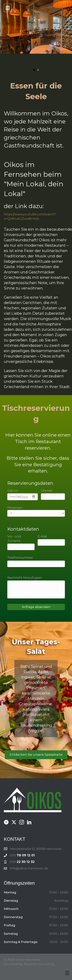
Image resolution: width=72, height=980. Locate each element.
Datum (23, 494)
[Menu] (67, 973)
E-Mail (51, 540)
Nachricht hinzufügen (36, 587)
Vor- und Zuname (21, 542)
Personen (36, 511)
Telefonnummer (36, 561)
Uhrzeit (53, 494)
